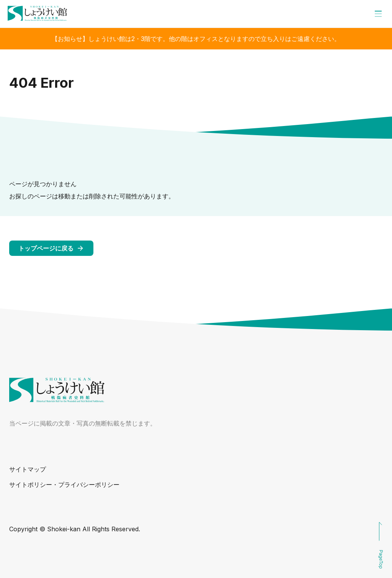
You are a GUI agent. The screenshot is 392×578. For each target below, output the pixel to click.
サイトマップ (28, 469)
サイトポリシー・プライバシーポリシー (64, 485)
